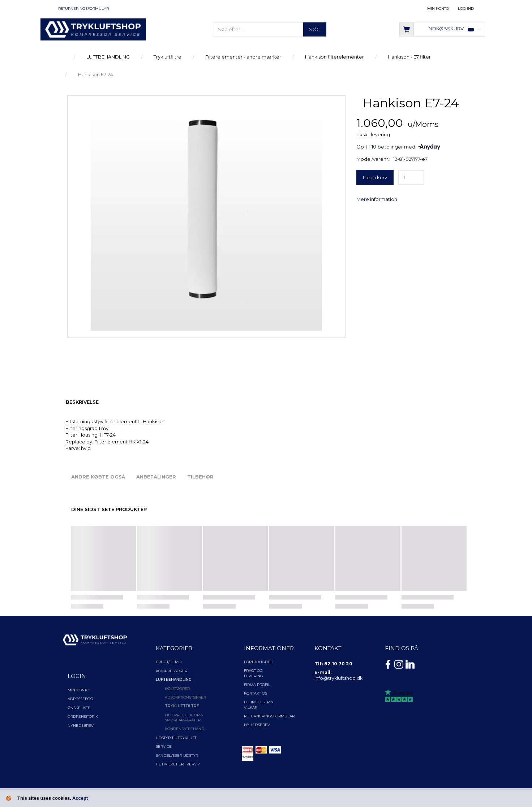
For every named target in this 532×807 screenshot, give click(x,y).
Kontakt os (256, 693)
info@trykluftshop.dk (338, 678)
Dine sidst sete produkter (109, 509)
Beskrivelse (82, 402)
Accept (80, 798)
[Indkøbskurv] (442, 29)
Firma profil (257, 685)
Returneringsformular (83, 8)
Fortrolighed (259, 662)
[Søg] (315, 29)
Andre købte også (98, 477)
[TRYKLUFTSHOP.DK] (93, 29)
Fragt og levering (254, 673)
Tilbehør (200, 477)
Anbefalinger (156, 477)
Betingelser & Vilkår (259, 705)
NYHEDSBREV (257, 725)
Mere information (377, 199)
